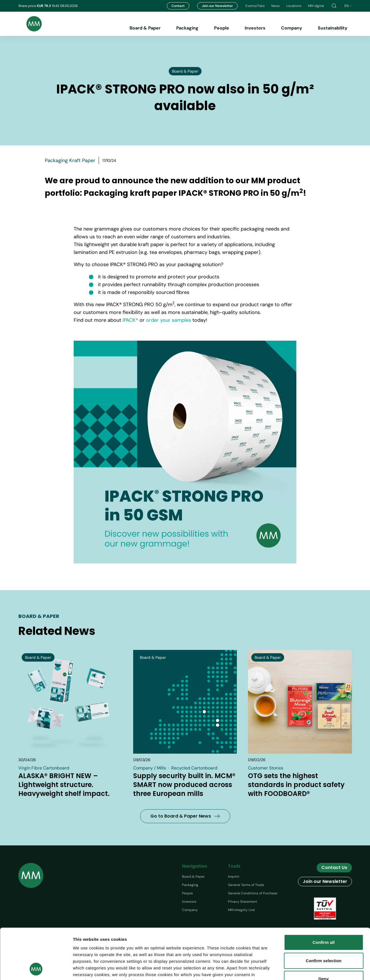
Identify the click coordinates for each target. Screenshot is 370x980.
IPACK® (130, 320)
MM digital (316, 6)
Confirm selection (324, 913)
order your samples (168, 320)
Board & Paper (145, 28)
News (275, 6)
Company (292, 28)
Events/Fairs (255, 6)
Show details (322, 969)
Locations (294, 6)
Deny (323, 931)
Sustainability (333, 28)
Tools (234, 866)
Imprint (234, 877)
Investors (255, 28)
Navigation (195, 866)
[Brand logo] (30, 24)
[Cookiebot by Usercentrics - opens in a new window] (36, 969)
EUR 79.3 (44, 6)
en (348, 6)
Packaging (187, 28)
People (222, 28)
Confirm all (323, 895)
